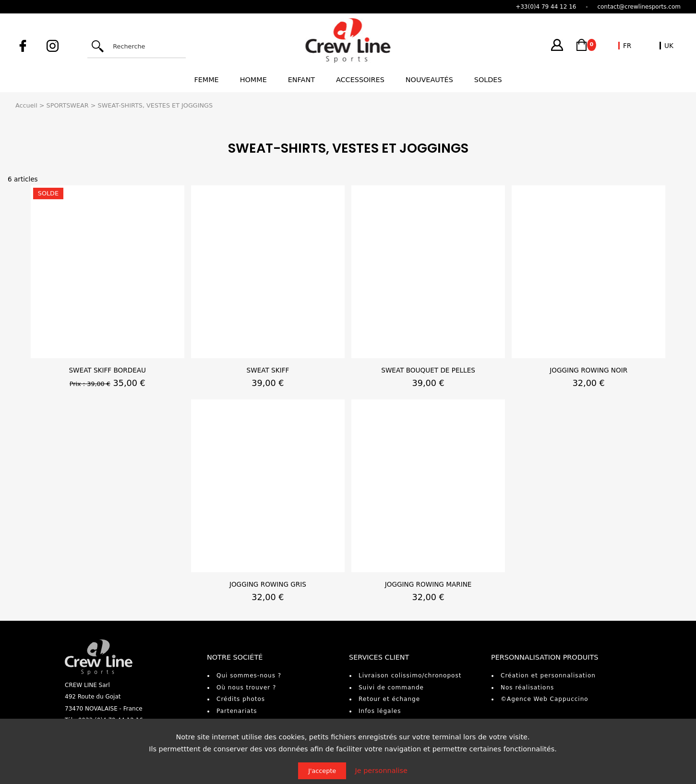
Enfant (301, 80)
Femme (206, 80)
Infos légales (380, 711)
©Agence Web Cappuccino (545, 699)
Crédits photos (241, 699)
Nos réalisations (527, 688)
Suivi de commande (391, 688)
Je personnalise (381, 771)
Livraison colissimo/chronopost (410, 675)
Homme (253, 80)
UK (669, 46)
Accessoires (360, 80)
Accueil (26, 105)
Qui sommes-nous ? (249, 675)
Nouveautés (429, 80)
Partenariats (237, 711)
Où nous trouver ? (246, 688)
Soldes (488, 80)
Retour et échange (389, 699)
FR (627, 46)
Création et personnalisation (548, 675)
